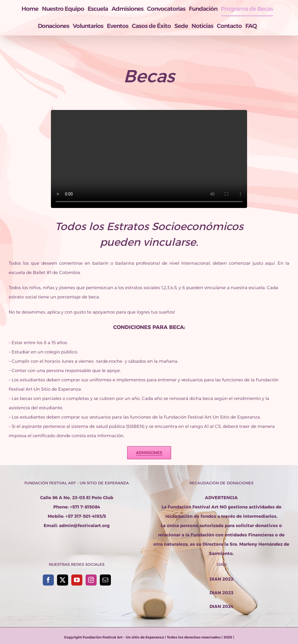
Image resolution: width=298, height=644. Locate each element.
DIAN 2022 (221, 579)
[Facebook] (48, 580)
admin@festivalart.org (84, 525)
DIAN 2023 (221, 593)
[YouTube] (77, 580)
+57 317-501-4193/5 (86, 516)
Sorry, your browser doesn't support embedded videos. (149, 159)
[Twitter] (63, 580)
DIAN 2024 (221, 606)
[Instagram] (91, 580)
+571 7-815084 (85, 507)
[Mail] (105, 580)
